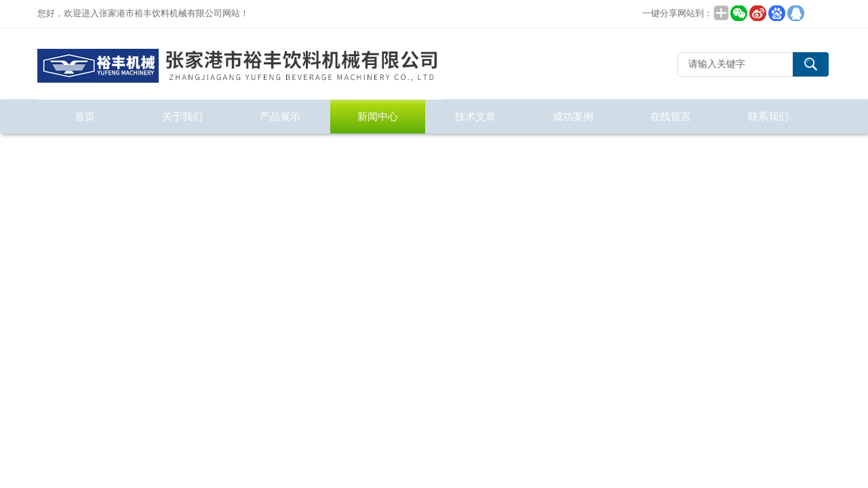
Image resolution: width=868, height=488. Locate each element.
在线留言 (671, 116)
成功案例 (573, 116)
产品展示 (280, 116)
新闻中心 (378, 116)
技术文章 (475, 116)
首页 (85, 116)
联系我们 (768, 116)
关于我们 (182, 116)
